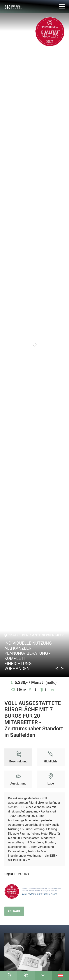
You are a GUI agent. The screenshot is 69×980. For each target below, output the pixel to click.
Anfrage (14, 911)
